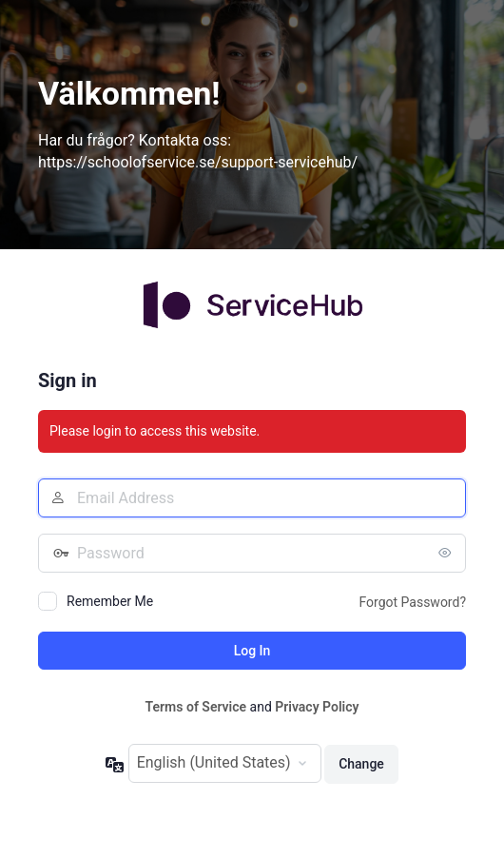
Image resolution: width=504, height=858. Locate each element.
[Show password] (447, 553)
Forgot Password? (412, 602)
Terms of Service (196, 707)
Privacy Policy (317, 707)
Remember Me (110, 601)
